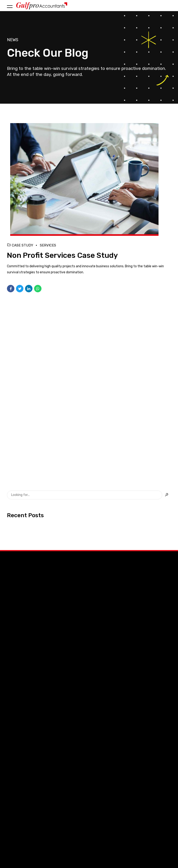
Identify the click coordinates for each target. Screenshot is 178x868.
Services (48, 245)
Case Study (22, 245)
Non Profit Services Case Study (62, 255)
